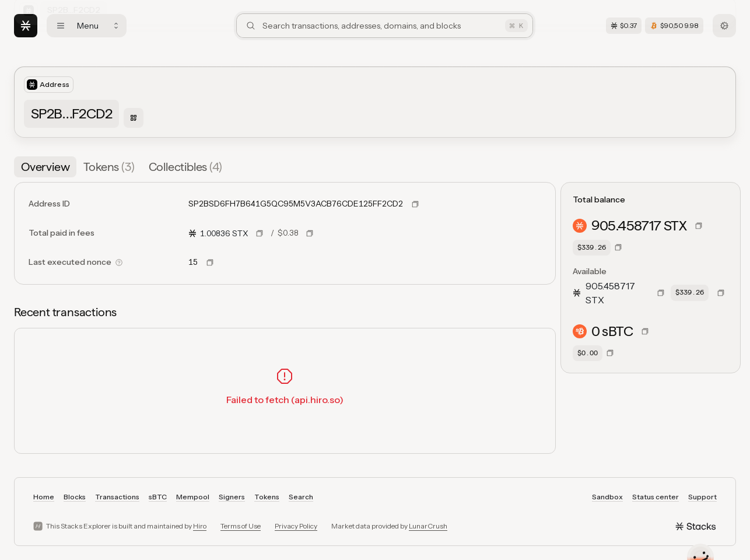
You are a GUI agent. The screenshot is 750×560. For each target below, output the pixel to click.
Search (301, 497)
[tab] (45, 167)
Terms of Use (241, 526)
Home (44, 497)
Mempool (193, 497)
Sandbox (607, 497)
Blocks (75, 497)
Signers (232, 497)
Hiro (200, 526)
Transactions (117, 497)
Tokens (267, 497)
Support (702, 497)
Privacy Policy (296, 526)
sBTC (158, 497)
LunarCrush (428, 526)
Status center (656, 497)
